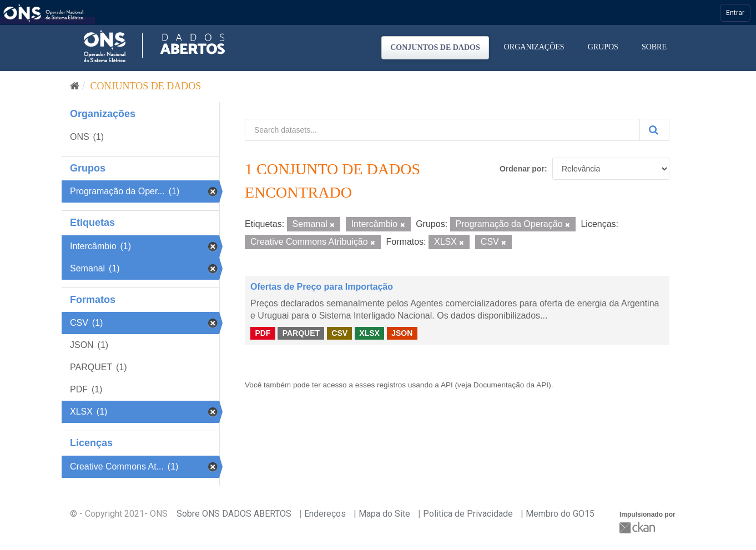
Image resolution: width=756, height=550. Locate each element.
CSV (339, 333)
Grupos (603, 47)
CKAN (638, 528)
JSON (402, 333)
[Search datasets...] (442, 130)
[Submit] (654, 130)
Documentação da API (511, 385)
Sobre (654, 47)
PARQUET (301, 333)
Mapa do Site (384, 514)
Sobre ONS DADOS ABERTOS (234, 514)
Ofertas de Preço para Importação (322, 287)
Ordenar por (522, 169)
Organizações (534, 47)
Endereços (325, 514)
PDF (263, 333)
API (447, 385)
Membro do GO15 (560, 514)
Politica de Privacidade (468, 514)
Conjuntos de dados (435, 47)
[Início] (75, 86)
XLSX (369, 333)
